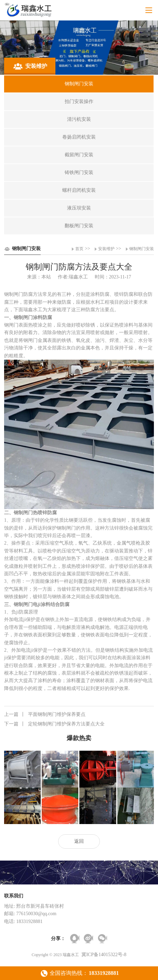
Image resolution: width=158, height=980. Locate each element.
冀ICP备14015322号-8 (104, 955)
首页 (79, 249)
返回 (79, 841)
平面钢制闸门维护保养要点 (45, 715)
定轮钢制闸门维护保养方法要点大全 (54, 724)
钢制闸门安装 (142, 249)
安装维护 (106, 249)
